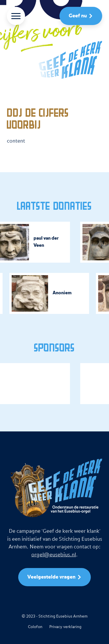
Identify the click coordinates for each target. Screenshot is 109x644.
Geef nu (78, 16)
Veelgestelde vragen (51, 577)
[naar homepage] (54, 60)
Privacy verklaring (65, 627)
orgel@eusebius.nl (54, 555)
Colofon (35, 627)
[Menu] (16, 16)
